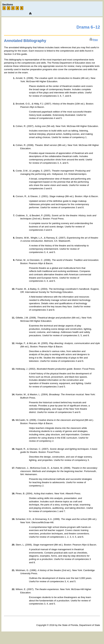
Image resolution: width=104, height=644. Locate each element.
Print (95, 40)
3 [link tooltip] (13, 8)
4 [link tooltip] (17, 8)
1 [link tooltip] (4, 8)
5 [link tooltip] (22, 8)
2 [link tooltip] (8, 8)
